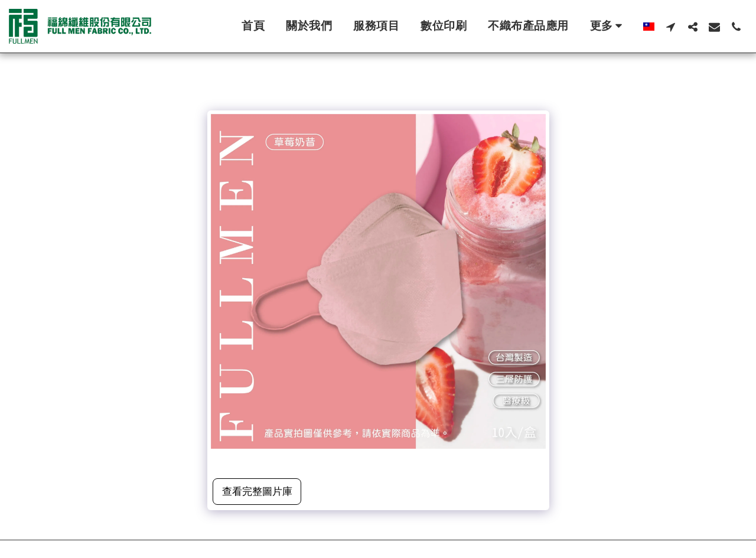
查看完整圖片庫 (257, 491)
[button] (671, 27)
